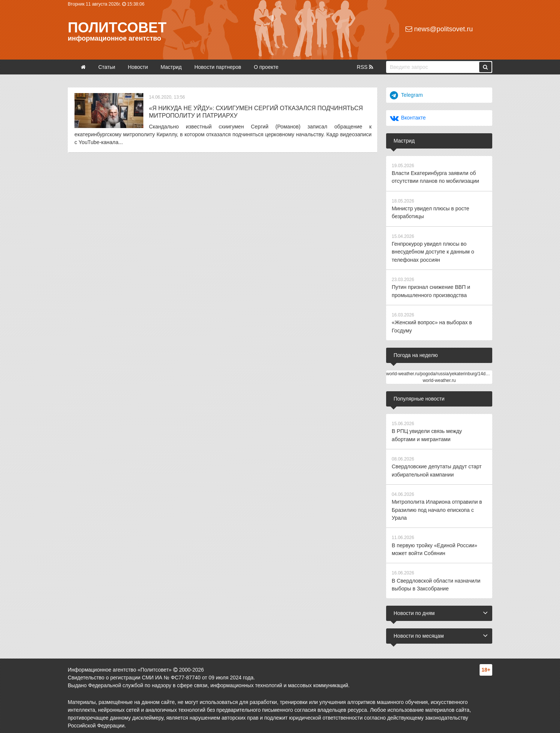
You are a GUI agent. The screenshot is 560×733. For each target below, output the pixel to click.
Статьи (107, 67)
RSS (365, 67)
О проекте (266, 67)
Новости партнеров (218, 67)
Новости (138, 67)
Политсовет (117, 28)
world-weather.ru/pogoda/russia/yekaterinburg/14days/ (440, 372)
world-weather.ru (439, 378)
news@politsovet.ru (439, 29)
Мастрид (171, 67)
